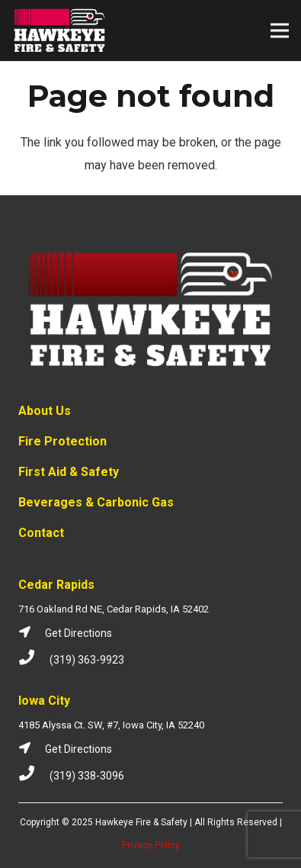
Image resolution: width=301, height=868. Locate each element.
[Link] (60, 31)
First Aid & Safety (69, 472)
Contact (41, 533)
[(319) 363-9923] (34, 660)
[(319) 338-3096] (34, 776)
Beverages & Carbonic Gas (96, 502)
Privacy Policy (151, 845)
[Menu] (280, 31)
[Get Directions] (32, 633)
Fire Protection (62, 441)
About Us (45, 411)
